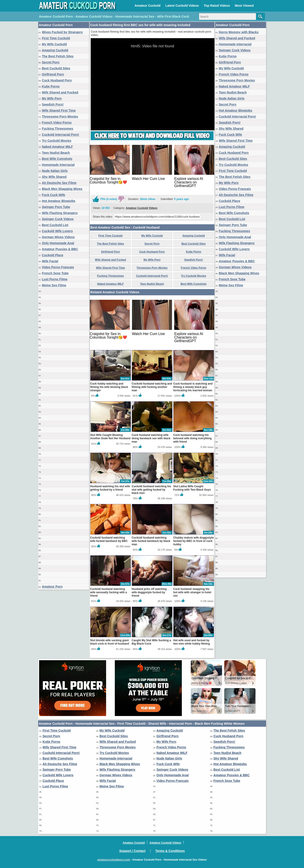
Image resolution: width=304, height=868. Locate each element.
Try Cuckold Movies (57, 141)
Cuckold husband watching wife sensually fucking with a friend (109, 592)
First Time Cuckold (56, 38)
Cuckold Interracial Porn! (61, 135)
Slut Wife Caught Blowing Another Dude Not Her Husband (110, 437)
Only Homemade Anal (58, 243)
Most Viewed (244, 6)
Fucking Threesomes (58, 129)
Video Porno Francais (58, 267)
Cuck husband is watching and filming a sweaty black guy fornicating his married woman (193, 387)
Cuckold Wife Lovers (57, 231)
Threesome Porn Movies (60, 117)
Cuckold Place (53, 255)
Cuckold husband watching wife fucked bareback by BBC (109, 539)
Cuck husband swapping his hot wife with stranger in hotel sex (192, 592)
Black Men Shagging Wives (62, 189)
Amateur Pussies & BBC (60, 249)
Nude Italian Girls (55, 171)
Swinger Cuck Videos (58, 219)
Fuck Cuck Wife (54, 195)
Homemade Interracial (58, 165)
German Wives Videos (58, 237)
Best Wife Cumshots (57, 159)
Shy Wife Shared (54, 177)
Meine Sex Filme (54, 285)
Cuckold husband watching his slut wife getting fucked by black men (152, 490)
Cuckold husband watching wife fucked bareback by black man (151, 541)
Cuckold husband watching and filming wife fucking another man (152, 387)
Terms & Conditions (170, 851)
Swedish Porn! (53, 104)
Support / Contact (132, 851)
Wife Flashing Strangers (60, 213)
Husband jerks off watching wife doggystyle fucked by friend (149, 592)
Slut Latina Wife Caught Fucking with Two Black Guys (192, 488)
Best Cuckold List (55, 225)
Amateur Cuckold (148, 6)
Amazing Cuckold (55, 50)
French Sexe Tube (55, 273)
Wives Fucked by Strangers (62, 32)
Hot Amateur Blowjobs (59, 201)
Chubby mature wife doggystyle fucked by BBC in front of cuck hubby (194, 541)
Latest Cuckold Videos (182, 6)
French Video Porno (57, 123)
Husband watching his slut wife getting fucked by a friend (110, 488)
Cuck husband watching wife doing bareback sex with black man (151, 438)
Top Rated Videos (217, 6)
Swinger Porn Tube (56, 207)
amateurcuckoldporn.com (114, 860)
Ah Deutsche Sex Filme (59, 183)
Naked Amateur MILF (58, 147)
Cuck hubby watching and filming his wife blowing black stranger (109, 387)
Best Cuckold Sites (56, 68)
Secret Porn (51, 62)
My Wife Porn (52, 98)
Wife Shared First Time (59, 110)
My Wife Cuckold (55, 44)
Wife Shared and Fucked (60, 92)
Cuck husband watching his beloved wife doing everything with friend (193, 438)
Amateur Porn (52, 587)
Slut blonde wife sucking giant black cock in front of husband (110, 642)
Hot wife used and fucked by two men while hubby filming (192, 642)
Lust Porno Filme (55, 279)
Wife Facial (50, 261)
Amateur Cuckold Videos (142, 208)
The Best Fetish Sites (58, 56)
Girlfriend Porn (53, 74)
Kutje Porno (51, 86)
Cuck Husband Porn (57, 80)
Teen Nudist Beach (56, 153)
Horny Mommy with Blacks (239, 32)
